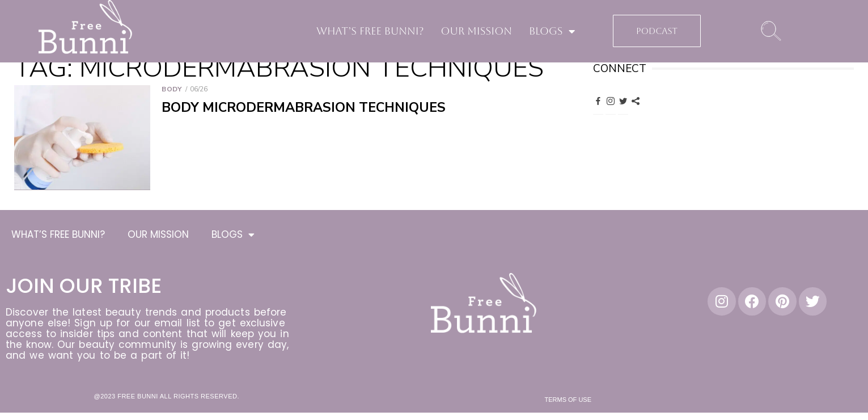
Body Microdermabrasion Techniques (304, 108)
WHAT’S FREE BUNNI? (370, 31)
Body (172, 89)
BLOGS (552, 31)
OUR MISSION (477, 31)
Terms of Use (568, 401)
